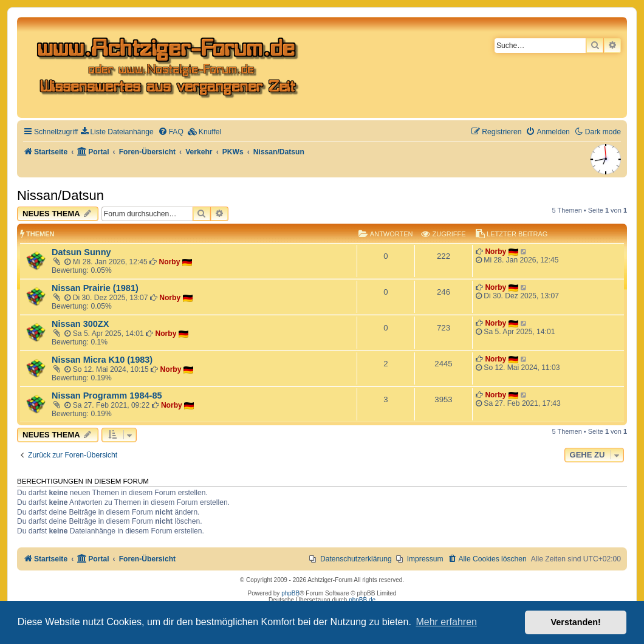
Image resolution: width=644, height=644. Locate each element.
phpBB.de (362, 600)
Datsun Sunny (81, 252)
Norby (170, 262)
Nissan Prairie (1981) (95, 288)
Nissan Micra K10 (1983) (102, 360)
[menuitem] (117, 132)
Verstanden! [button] (576, 622)
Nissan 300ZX (80, 324)
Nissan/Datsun (60, 195)
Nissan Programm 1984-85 (107, 396)
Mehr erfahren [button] (446, 622)
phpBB (290, 593)
